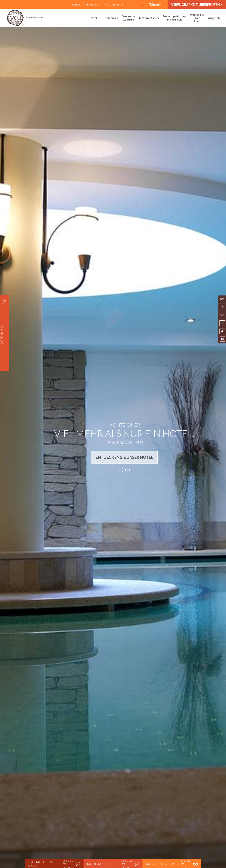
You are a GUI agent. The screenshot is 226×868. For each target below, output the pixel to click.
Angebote (215, 18)
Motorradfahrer (149, 18)
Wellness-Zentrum (129, 18)
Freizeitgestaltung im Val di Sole (174, 18)
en (136, 5)
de (142, 5)
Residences (111, 18)
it (129, 5)
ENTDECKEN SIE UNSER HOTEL (124, 457)
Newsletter (93, 5)
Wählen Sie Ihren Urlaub (197, 18)
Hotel (93, 18)
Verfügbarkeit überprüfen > (197, 5)
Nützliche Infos (114, 5)
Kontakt (77, 5)
